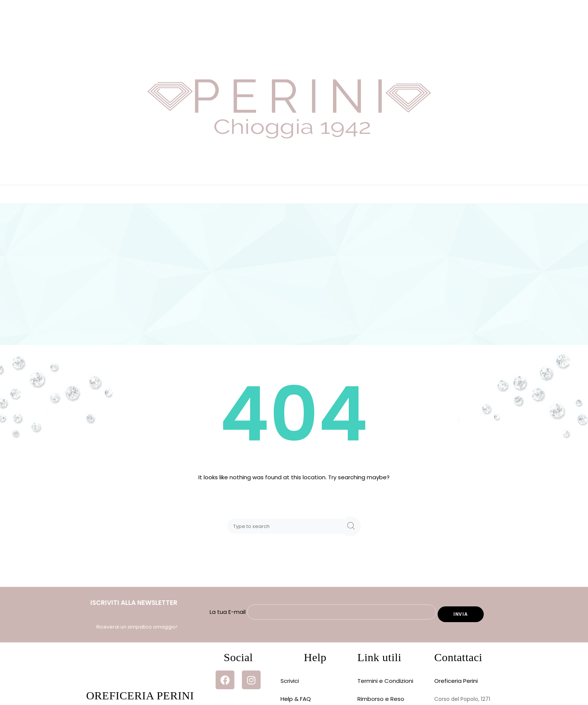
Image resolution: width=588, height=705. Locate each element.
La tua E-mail (324, 612)
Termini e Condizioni (385, 681)
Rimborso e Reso (381, 699)
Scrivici (290, 681)
